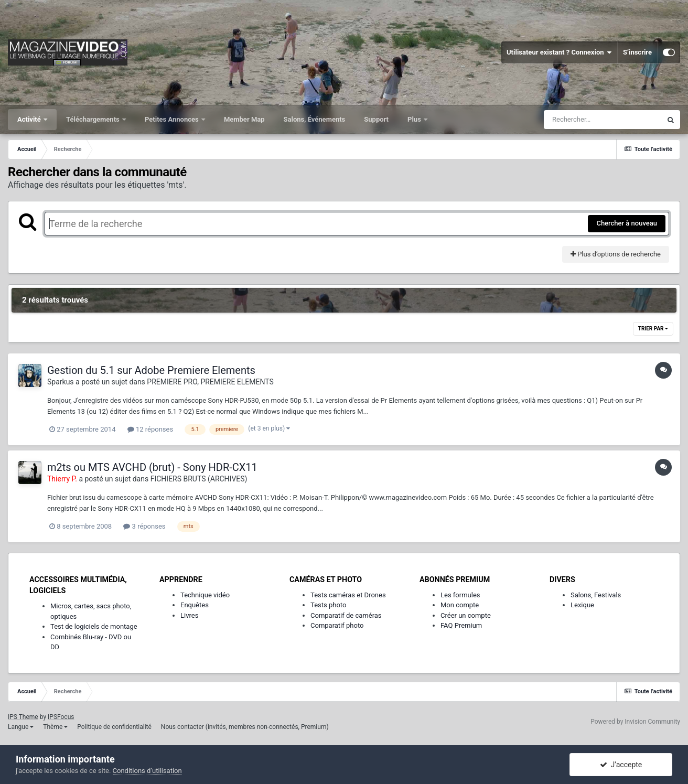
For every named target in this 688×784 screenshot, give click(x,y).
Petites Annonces (173, 119)
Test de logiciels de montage (94, 626)
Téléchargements (94, 119)
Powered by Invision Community (635, 722)
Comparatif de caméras (346, 615)
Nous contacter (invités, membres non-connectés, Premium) (245, 727)
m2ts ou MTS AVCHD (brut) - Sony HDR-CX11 (152, 467)
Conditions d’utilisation (147, 771)
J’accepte (621, 765)
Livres (189, 615)
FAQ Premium (461, 625)
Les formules (460, 595)
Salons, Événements (315, 119)
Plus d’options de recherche (616, 254)
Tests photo (328, 605)
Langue (21, 727)
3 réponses (144, 526)
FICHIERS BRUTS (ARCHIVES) (199, 479)
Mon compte (460, 605)
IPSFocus (61, 717)
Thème (55, 727)
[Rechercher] (603, 120)
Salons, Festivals (596, 595)
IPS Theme (23, 717)
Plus (415, 119)
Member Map (244, 119)
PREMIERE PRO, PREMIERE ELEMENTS (210, 382)
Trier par (653, 329)
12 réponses (150, 429)
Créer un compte (466, 615)
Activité (30, 119)
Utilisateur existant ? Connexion (559, 52)
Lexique (582, 605)
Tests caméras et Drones (348, 595)
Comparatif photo (337, 625)
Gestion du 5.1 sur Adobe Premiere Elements (151, 370)
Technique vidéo (205, 595)
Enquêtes (195, 605)
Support (376, 119)
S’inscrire (637, 52)
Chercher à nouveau (627, 223)
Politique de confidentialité (114, 727)
